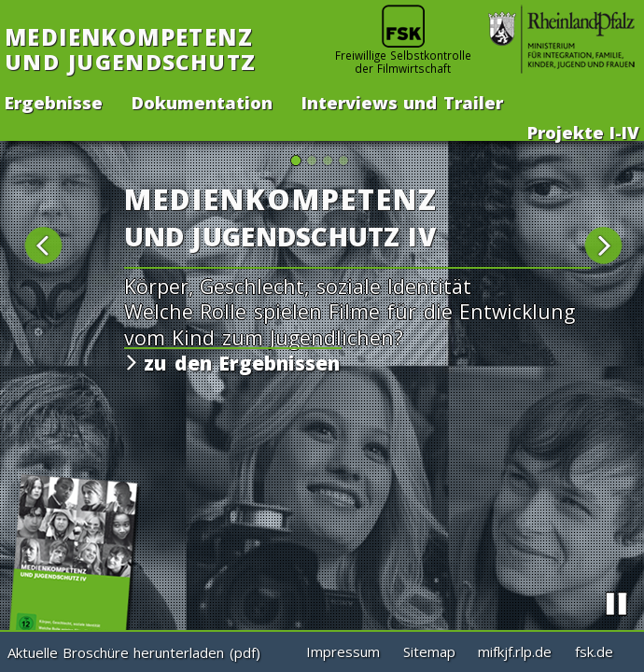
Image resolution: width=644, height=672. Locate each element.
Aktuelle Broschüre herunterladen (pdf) (134, 652)
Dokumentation (202, 101)
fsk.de (594, 651)
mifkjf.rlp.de (515, 651)
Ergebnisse (54, 101)
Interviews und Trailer (402, 101)
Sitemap (429, 651)
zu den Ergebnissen (238, 363)
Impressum (343, 651)
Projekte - (583, 131)
